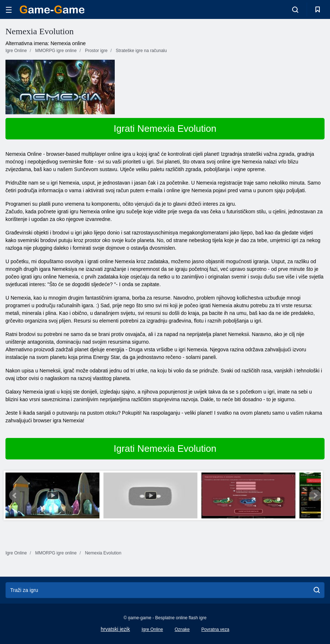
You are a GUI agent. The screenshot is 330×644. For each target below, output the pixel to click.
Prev (15, 495)
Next (315, 495)
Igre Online (152, 629)
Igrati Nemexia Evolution (165, 129)
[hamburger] (9, 10)
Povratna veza (215, 629)
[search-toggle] (295, 9)
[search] (317, 590)
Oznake (182, 629)
